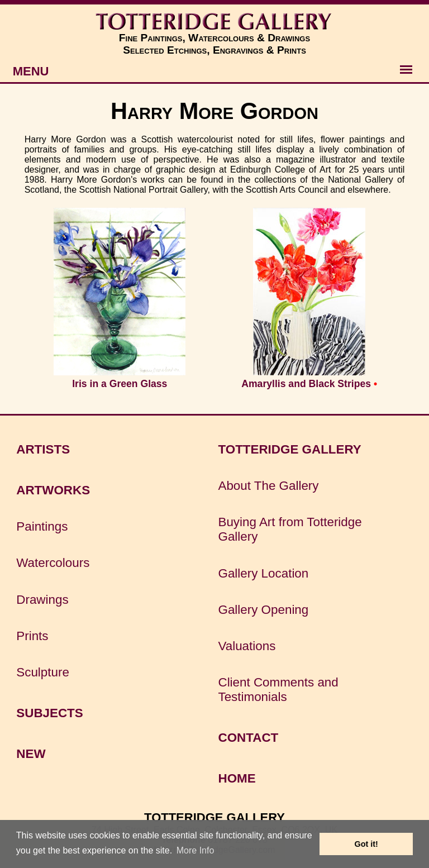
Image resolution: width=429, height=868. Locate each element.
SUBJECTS (49, 713)
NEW (31, 754)
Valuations (247, 646)
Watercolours (53, 563)
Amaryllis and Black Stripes (306, 384)
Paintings (42, 526)
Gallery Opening (263, 610)
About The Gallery (268, 486)
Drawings (42, 600)
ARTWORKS (53, 490)
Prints (32, 636)
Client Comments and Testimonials (278, 690)
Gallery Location (263, 573)
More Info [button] (196, 850)
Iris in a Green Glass (120, 384)
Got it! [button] (366, 844)
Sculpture (43, 672)
